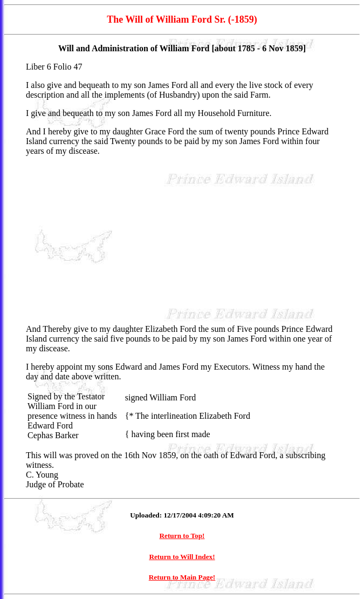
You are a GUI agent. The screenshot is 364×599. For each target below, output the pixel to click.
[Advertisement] (182, 240)
